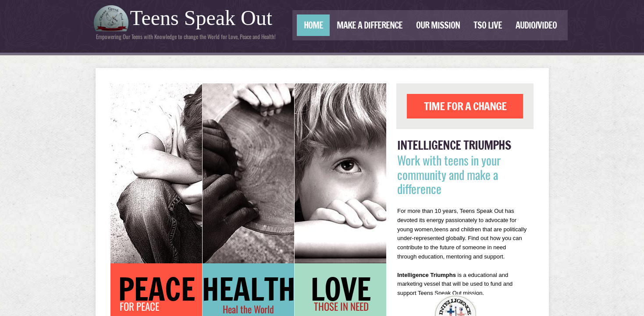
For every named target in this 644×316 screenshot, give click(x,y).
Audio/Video (536, 25)
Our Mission (438, 25)
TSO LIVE (488, 25)
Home (313, 25)
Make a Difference (370, 25)
